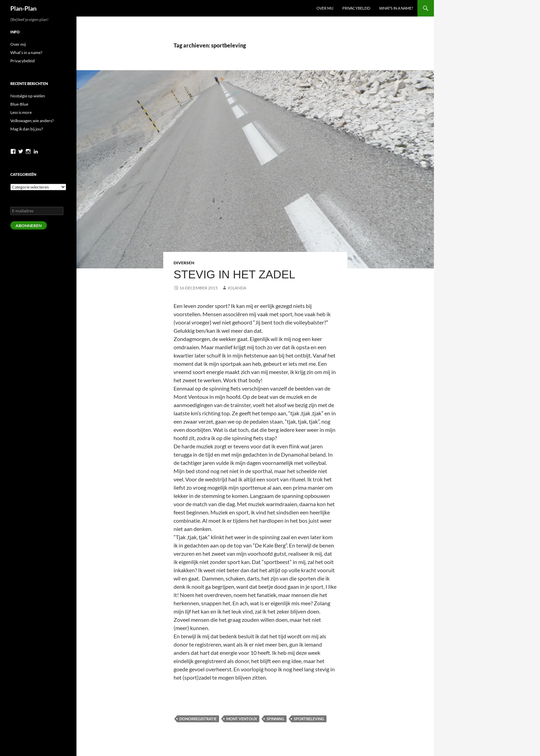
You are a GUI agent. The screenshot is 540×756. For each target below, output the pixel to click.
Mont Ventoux (242, 719)
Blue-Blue (19, 104)
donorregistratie (198, 719)
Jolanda (237, 288)
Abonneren (29, 226)
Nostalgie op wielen (28, 96)
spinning (275, 719)
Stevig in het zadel (234, 274)
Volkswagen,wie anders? (32, 121)
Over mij (325, 8)
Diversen (184, 263)
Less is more (21, 112)
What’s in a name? (396, 8)
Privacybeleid (356, 8)
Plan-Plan (23, 8)
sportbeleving (309, 719)
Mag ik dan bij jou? (27, 129)
